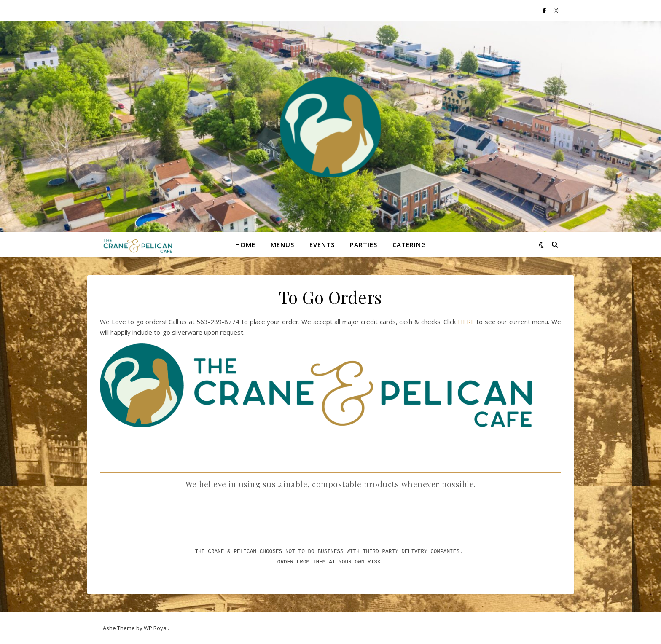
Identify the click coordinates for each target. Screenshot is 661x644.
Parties (364, 244)
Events (322, 244)
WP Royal (156, 628)
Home (245, 244)
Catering (409, 244)
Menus (282, 244)
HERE (467, 322)
